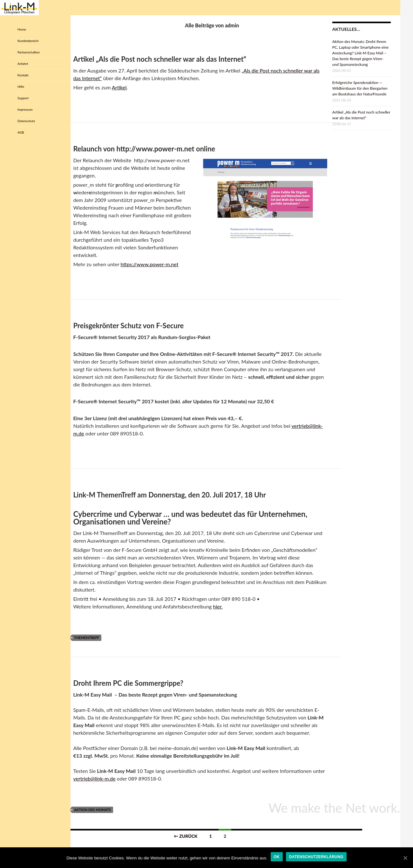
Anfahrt (23, 64)
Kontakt (23, 75)
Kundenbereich (28, 41)
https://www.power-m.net (149, 264)
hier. (218, 606)
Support (23, 98)
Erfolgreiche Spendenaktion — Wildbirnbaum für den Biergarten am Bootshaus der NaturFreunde (360, 88)
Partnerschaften (29, 52)
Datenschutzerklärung (316, 857)
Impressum (25, 109)
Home (22, 29)
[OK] (405, 858)
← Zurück (186, 836)
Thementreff (87, 638)
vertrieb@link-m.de (94, 778)
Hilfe (21, 87)
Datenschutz (26, 121)
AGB (21, 132)
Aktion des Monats (92, 810)
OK (277, 857)
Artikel (119, 87)
